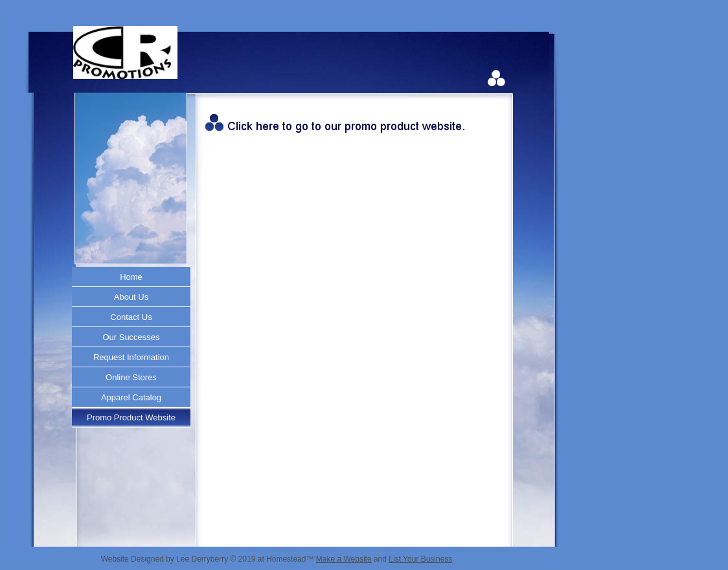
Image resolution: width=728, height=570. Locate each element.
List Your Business (420, 559)
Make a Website (344, 559)
